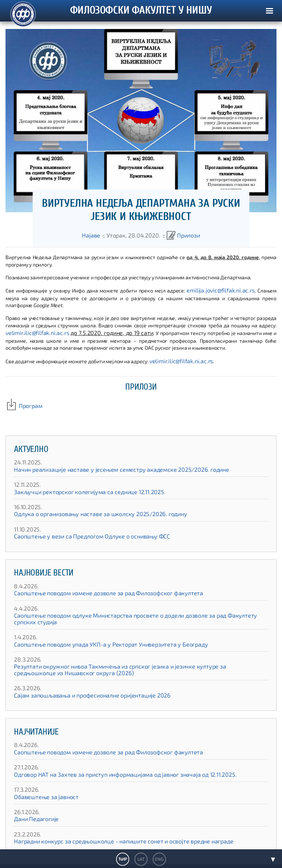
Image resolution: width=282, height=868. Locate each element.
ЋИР (123, 859)
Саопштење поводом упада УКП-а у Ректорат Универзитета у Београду (97, 634)
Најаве (97, 236)
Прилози (183, 236)
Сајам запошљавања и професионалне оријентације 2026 (82, 685)
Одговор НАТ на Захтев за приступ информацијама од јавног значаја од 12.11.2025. (110, 764)
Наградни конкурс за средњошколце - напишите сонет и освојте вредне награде (109, 831)
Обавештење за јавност (42, 786)
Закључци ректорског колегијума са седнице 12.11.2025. (79, 487)
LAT (141, 859)
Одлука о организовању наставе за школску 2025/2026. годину (88, 510)
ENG (159, 859)
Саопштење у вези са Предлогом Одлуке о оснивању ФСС (81, 532)
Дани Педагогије (34, 808)
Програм (22, 402)
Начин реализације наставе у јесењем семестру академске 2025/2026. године (107, 465)
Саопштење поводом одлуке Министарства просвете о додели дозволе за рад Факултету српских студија (139, 611)
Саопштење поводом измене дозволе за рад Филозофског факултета (96, 589)
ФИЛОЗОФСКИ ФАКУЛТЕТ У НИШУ (141, 11)
